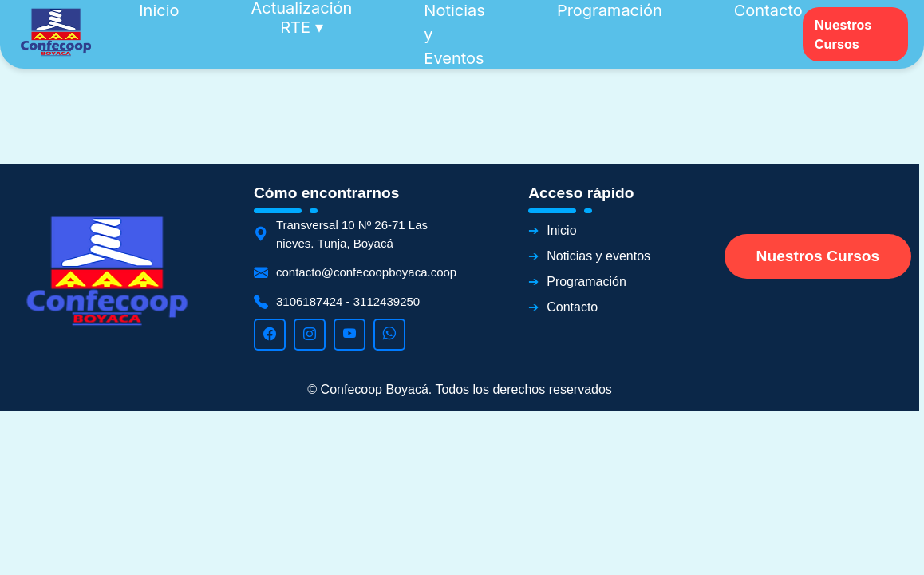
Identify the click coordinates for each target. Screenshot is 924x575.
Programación (586, 282)
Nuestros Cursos (843, 34)
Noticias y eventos (598, 256)
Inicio (561, 230)
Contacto (572, 307)
